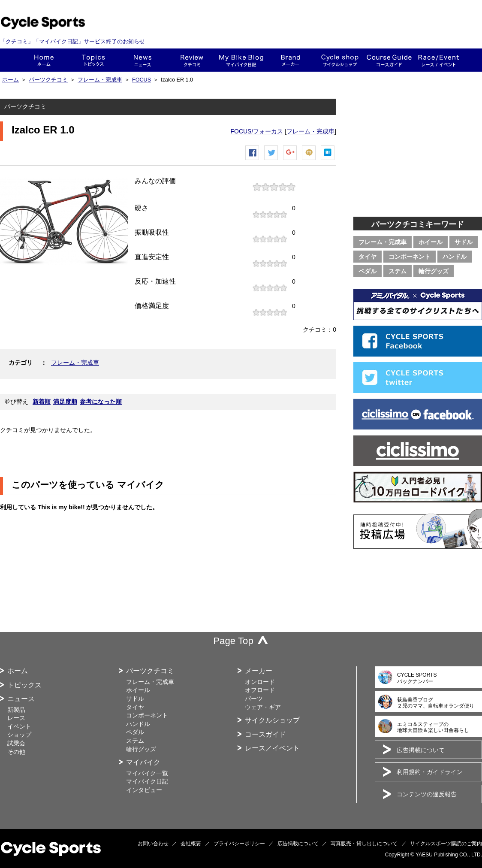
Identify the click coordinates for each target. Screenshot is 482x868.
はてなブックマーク (328, 160)
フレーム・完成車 (100, 80)
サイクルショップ (272, 720)
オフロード (260, 690)
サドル (464, 242)
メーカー (291, 60)
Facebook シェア (253, 160)
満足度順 (65, 402)
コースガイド (389, 60)
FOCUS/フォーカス (257, 131)
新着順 (42, 402)
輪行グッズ (434, 271)
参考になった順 (101, 402)
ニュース (143, 60)
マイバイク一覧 (147, 773)
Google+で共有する (290, 160)
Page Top (233, 641)
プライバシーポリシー (239, 844)
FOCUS (142, 80)
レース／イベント (272, 748)
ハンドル (455, 257)
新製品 (16, 710)
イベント (19, 726)
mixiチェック (309, 160)
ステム (398, 271)
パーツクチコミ (48, 80)
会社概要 (191, 844)
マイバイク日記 (147, 781)
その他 (16, 752)
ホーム (44, 60)
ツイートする (271, 160)
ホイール (431, 242)
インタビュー (144, 790)
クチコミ (192, 60)
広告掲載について (421, 750)
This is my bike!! (241, 60)
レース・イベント (438, 60)
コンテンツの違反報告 (427, 794)
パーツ (254, 699)
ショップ (340, 60)
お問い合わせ (153, 844)
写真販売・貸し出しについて (364, 844)
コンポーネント (410, 257)
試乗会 (16, 743)
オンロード (260, 682)
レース (16, 718)
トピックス (93, 60)
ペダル (368, 271)
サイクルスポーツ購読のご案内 (446, 844)
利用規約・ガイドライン (430, 772)
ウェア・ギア (263, 707)
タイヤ (368, 257)
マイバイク (143, 762)
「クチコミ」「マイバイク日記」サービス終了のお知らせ (72, 41)
